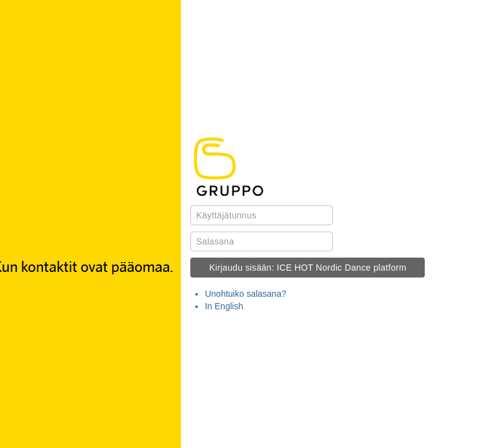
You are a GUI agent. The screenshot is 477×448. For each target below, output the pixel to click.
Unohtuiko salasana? (245, 294)
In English (224, 306)
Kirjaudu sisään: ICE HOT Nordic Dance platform (308, 268)
